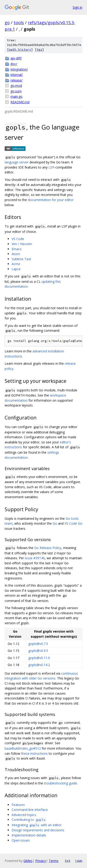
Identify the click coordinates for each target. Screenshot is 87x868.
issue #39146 (35, 558)
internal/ (17, 75)
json (79, 861)
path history (20, 50)
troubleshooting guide (61, 783)
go (7, 23)
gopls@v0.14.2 (39, 665)
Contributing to (29, 820)
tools (19, 23)
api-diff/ (16, 58)
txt (68, 861)
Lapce (16, 269)
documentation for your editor (51, 200)
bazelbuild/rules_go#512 (23, 748)
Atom (16, 254)
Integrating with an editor (37, 825)
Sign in (77, 7)
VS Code (18, 239)
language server (17, 162)
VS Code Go (73, 523)
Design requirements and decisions (38, 830)
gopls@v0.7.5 (38, 644)
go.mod (16, 86)
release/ (16, 80)
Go (55, 523)
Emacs (17, 249)
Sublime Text (21, 259)
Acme (16, 264)
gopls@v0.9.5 (38, 651)
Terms (54, 861)
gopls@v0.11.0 (39, 658)
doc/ (14, 64)
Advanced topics (24, 815)
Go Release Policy (48, 548)
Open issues (21, 840)
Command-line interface (30, 810)
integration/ (19, 69)
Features (18, 805)
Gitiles (28, 861)
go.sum (16, 91)
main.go (16, 96)
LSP (51, 167)
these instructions (34, 753)
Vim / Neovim (22, 244)
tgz (39, 50)
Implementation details (29, 835)
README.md (20, 102)
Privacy (41, 861)
